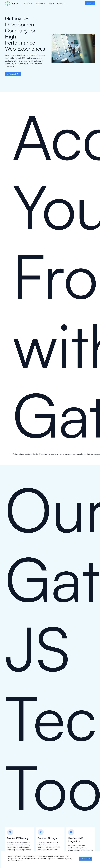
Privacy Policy (67, 859)
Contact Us (90, 3)
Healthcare (39, 3)
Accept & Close (85, 859)
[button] (28, 3)
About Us (27, 3)
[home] (12, 3)
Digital (50, 3)
